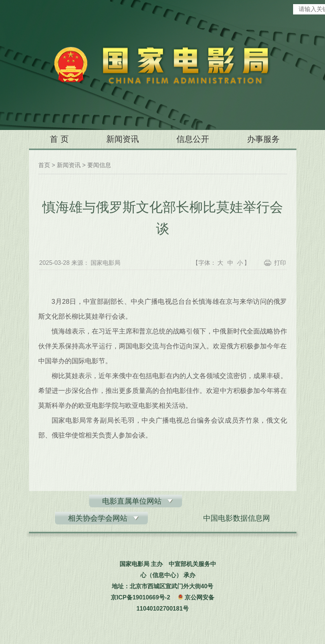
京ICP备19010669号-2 (140, 597)
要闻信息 (99, 165)
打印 (280, 263)
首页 (44, 165)
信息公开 (193, 139)
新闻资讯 (123, 139)
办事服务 (263, 139)
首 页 (59, 139)
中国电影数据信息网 (237, 518)
